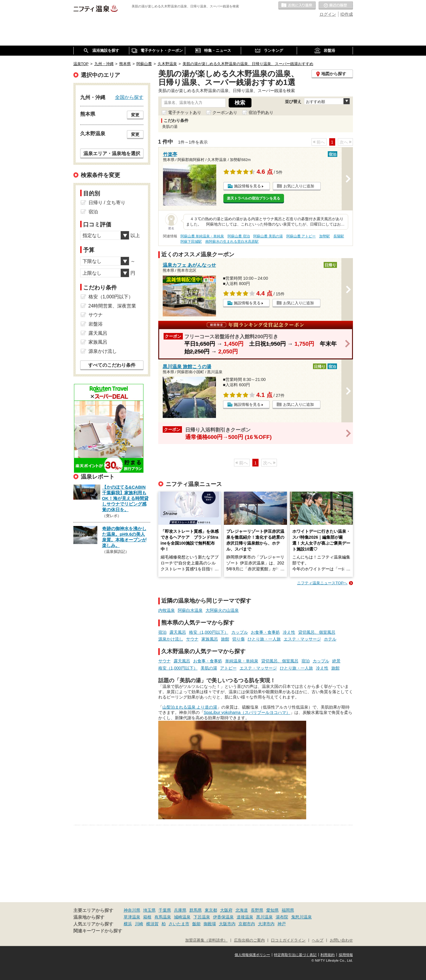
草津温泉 (132, 917)
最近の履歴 (336, 6)
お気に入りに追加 (299, 186)
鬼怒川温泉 (301, 917)
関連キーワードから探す (98, 931)
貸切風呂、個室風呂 (317, 632)
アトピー (228, 668)
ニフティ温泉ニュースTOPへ (322, 583)
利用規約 (327, 955)
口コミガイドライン (288, 940)
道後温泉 (245, 917)
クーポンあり (225, 112)
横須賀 (152, 924)
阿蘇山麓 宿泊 (239, 236)
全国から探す (129, 97)
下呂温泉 (202, 917)
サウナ (192, 639)
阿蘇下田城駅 (191, 242)
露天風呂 (178, 632)
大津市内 (266, 924)
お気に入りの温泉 (297, 6)
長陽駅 (339, 236)
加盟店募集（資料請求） (206, 940)
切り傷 (238, 639)
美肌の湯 (209, 668)
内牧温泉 (167, 610)
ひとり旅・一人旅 (264, 639)
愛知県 (272, 910)
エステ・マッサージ (302, 639)
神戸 (282, 924)
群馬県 (196, 910)
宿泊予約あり (261, 112)
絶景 (336, 661)
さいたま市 (179, 924)
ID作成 (347, 14)
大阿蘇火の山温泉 (222, 610)
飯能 (196, 924)
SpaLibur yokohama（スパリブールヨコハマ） (247, 712)
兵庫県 (180, 910)
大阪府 (226, 910)
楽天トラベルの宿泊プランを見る (254, 198)
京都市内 (247, 924)
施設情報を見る (247, 186)
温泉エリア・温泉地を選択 (112, 153)
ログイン (328, 14)
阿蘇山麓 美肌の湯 (268, 236)
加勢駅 (325, 236)
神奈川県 (132, 910)
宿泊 (162, 632)
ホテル (330, 639)
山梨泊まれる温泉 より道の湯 (190, 707)
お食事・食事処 (265, 632)
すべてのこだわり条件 (112, 365)
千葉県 (165, 910)
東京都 (211, 910)
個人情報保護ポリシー (252, 955)
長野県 (257, 910)
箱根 (147, 917)
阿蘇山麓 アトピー (301, 236)
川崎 (139, 924)
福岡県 (288, 910)
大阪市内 (227, 924)
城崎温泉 (182, 917)
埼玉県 (149, 910)
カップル (240, 632)
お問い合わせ (341, 940)
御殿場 (210, 924)
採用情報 (346, 955)
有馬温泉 (163, 917)
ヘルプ (318, 940)
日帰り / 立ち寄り (107, 203)
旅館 (225, 639)
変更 (135, 115)
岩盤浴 (96, 324)
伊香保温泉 (223, 917)
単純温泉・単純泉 (242, 661)
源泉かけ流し (171, 639)
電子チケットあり (185, 112)
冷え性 (289, 632)
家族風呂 (210, 639)
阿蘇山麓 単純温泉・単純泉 (202, 236)
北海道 (242, 910)
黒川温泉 (264, 917)
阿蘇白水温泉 (190, 610)
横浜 (128, 924)
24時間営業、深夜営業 (112, 306)
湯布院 (282, 917)
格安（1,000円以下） (209, 632)
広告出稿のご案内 (249, 940)
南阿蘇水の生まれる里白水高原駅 (232, 242)
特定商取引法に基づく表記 (295, 955)
